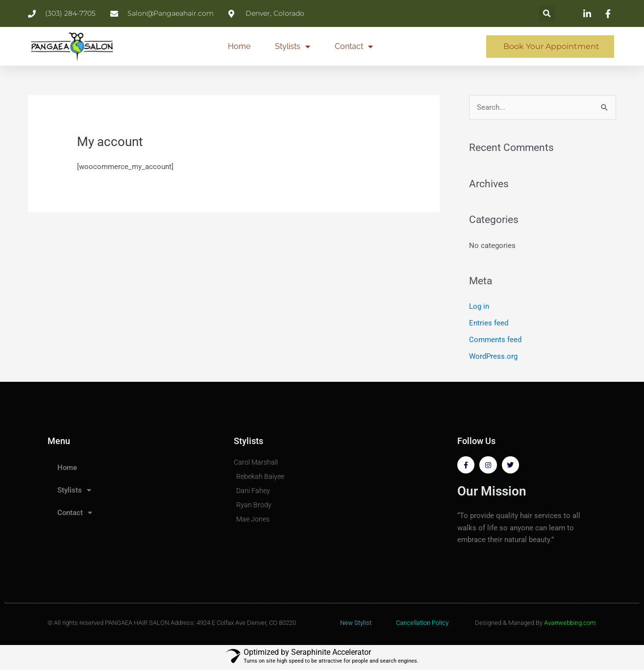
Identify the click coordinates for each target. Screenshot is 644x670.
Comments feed (495, 340)
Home (239, 46)
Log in (479, 307)
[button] (547, 13)
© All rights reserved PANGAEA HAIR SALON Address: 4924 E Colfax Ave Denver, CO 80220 (172, 625)
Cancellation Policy (422, 625)
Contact (354, 47)
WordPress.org (493, 356)
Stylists (293, 47)
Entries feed (489, 323)
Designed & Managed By (535, 625)
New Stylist (356, 625)
